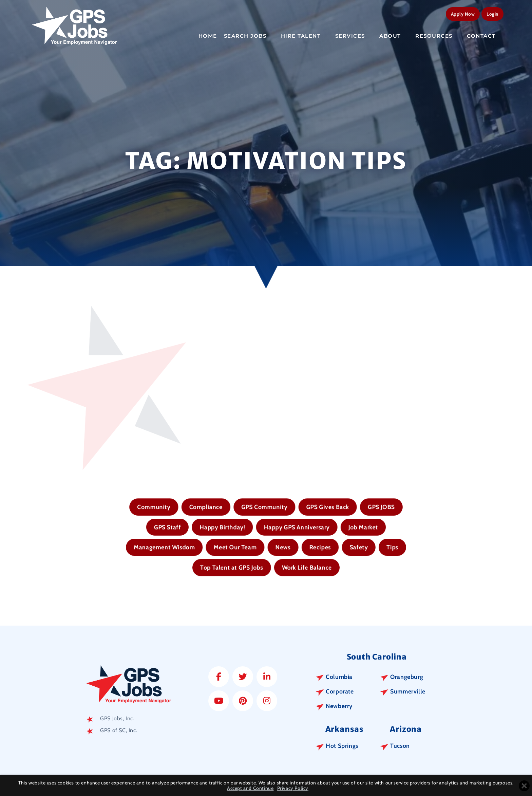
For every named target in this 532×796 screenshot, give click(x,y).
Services (354, 36)
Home (208, 36)
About (394, 36)
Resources (438, 36)
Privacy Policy (293, 788)
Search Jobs (249, 36)
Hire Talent (305, 36)
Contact (485, 36)
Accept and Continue (250, 788)
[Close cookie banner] (524, 786)
